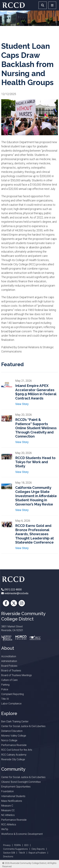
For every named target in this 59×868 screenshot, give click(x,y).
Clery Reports (38, 849)
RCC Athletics (9, 825)
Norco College (9, 740)
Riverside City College (13, 759)
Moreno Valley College (14, 736)
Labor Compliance (11, 704)
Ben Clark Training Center (15, 721)
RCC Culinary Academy (14, 755)
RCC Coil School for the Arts (17, 750)
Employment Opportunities (16, 787)
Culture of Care (9, 680)
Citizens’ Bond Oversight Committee (21, 782)
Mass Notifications (12, 801)
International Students (13, 796)
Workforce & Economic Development (22, 834)
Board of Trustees (11, 671)
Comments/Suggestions (15, 849)
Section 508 (9, 853)
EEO (26, 845)
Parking (5, 685)
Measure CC (8, 810)
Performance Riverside (14, 745)
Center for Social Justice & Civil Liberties (23, 726)
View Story (22, 404)
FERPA (17, 845)
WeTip (5, 829)
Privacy (7, 845)
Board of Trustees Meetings (17, 675)
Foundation (7, 791)
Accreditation (9, 656)
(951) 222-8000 (13, 590)
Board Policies (9, 666)
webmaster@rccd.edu (16, 593)
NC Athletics (8, 815)
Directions (8, 857)
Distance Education (12, 731)
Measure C (7, 806)
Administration (9, 661)
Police (5, 689)
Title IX (5, 699)
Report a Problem (37, 853)
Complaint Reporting (13, 694)
